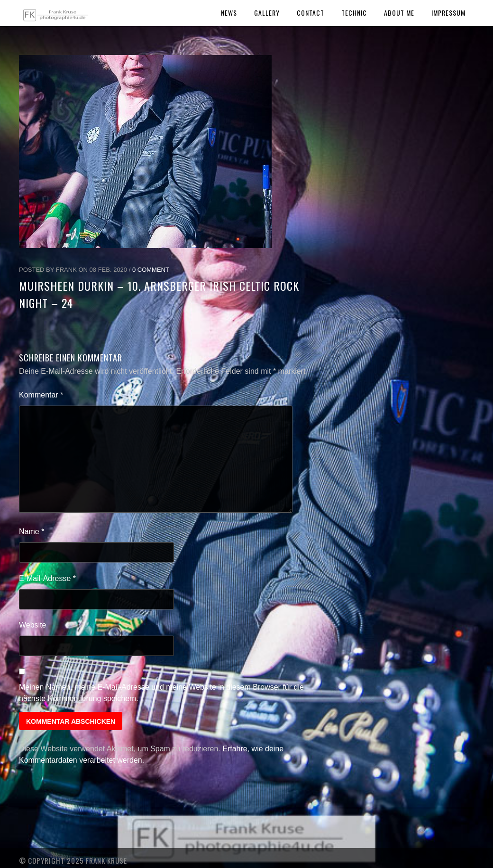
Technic (354, 13)
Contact (310, 13)
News (229, 13)
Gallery (267, 13)
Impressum (448, 13)
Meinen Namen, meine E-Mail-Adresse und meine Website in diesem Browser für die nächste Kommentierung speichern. (161, 693)
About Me (399, 13)
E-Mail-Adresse (47, 578)
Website (33, 625)
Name (32, 531)
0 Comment (151, 270)
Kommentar (41, 395)
